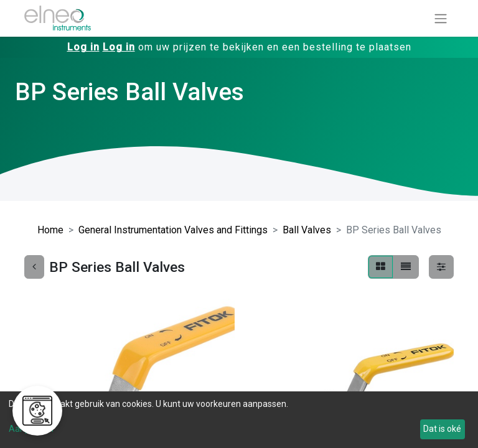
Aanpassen (31, 429)
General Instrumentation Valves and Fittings (173, 230)
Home (50, 230)
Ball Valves (307, 230)
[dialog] (239, 420)
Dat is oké (442, 429)
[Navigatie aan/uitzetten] (441, 18)
